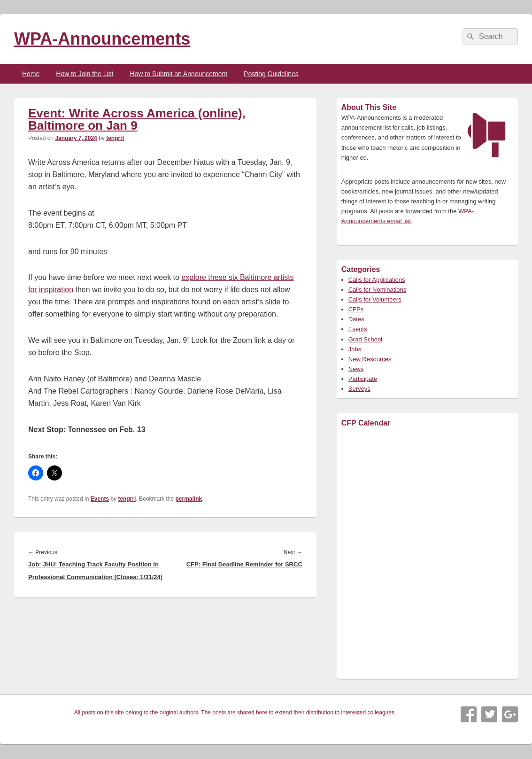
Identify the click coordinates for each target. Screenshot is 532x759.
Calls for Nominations (378, 290)
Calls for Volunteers (375, 299)
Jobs (355, 349)
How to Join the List (85, 74)
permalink (189, 499)
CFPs (356, 309)
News (356, 369)
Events (100, 499)
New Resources (370, 359)
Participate (363, 379)
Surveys (359, 389)
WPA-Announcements (102, 39)
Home (31, 74)
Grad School (365, 339)
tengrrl (115, 138)
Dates (356, 319)
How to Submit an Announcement (178, 74)
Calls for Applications (377, 280)
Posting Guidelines (271, 74)
